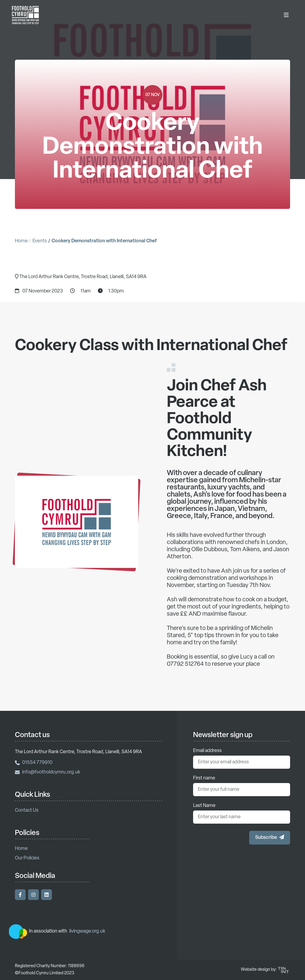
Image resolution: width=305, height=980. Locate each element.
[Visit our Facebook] (20, 895)
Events (40, 241)
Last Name (204, 806)
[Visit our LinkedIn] (47, 895)
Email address (207, 751)
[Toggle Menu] (286, 15)
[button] (270, 838)
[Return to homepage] (25, 15)
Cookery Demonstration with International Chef (104, 241)
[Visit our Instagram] (33, 895)
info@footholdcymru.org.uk (48, 772)
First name (204, 778)
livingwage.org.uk (87, 931)
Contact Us (27, 810)
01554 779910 (34, 763)
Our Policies (27, 858)
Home (21, 241)
